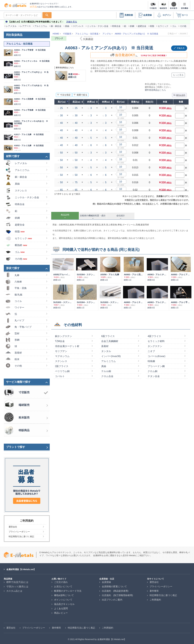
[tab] (65, 214)
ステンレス (78, 25)
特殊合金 (116, 25)
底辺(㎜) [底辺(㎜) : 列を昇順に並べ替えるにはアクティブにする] (76, 100)
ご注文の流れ (61, 581)
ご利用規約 (155, 598)
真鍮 (67, 25)
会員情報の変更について (114, 585)
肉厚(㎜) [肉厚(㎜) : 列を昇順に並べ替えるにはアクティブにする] (91, 100)
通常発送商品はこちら (155, 88)
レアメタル (11, 25)
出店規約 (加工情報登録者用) (117, 594)
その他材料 (73, 323)
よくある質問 (61, 607)
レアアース (25, 25)
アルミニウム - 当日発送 (87, 32)
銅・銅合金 (56, 25)
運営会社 (154, 581)
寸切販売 (67, 32)
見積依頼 (126, 14)
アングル (107, 32)
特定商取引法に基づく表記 (163, 594)
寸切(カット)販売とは (17, 585)
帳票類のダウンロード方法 (68, 589)
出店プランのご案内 (112, 598)
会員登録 (144, 14)
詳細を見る (72, 20)
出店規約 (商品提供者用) (115, 589)
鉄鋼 (132, 25)
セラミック (163, 25)
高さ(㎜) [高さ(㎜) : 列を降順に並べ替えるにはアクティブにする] (62, 100)
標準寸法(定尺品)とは (17, 581)
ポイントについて (63, 598)
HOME (56, 32)
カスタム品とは (14, 589)
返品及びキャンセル (64, 603)
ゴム (174, 25)
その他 (183, 25)
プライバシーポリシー (161, 585)
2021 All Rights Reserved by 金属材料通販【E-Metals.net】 (98, 638)
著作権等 (154, 589)
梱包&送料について (64, 594)
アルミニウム (41, 25)
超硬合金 (142, 25)
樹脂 (152, 25)
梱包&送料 (179, 94)
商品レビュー (61, 611)
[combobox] (121, 106)
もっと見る (178, 73)
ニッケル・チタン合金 (98, 25)
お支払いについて (63, 585)
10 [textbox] (121, 106)
